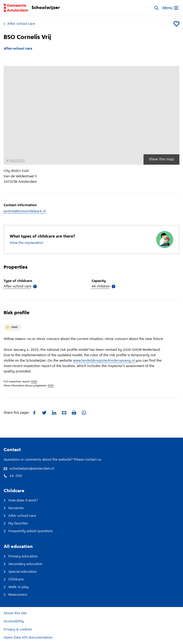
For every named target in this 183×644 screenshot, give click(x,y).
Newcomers (15, 595)
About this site (15, 613)
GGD (34, 382)
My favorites (16, 524)
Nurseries (14, 508)
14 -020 (13, 476)
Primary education (21, 556)
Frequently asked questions (28, 531)
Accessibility (14, 621)
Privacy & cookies (18, 630)
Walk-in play (16, 587)
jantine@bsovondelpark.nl (25, 211)
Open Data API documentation (28, 638)
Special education (20, 572)
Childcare (14, 579)
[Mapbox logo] (15, 161)
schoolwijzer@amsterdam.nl (29, 469)
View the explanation (27, 243)
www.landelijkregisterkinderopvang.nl (104, 361)
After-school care (19, 24)
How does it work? (21, 501)
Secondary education (23, 564)
